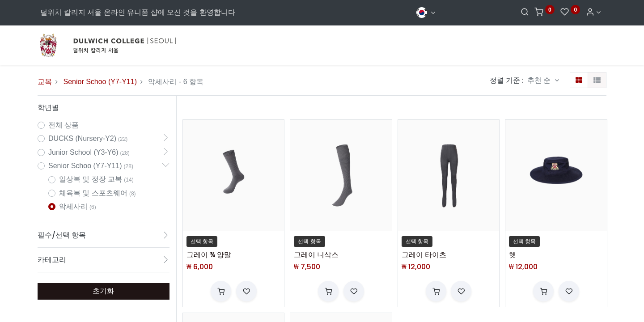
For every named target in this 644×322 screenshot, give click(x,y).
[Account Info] (593, 12)
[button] (543, 80)
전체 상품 (64, 125)
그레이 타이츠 (424, 255)
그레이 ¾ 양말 (209, 255)
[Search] (525, 12)
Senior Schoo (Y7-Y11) (100, 82)
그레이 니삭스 (316, 255)
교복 (45, 82)
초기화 (103, 291)
